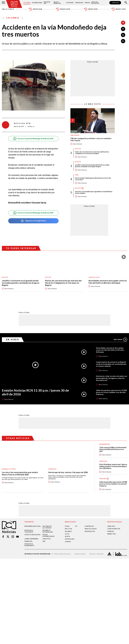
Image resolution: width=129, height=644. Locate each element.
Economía (70, 3)
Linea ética (46, 539)
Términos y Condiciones (96, 554)
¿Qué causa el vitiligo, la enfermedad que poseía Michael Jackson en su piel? (113, 449)
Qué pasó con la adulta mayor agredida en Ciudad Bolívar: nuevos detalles (94, 192)
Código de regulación (32, 535)
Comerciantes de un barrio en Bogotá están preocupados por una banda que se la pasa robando (111, 364)
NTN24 (67, 526)
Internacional (37, 3)
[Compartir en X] (123, 35)
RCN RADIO (68, 531)
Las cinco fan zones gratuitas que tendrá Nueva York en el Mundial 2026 (20, 473)
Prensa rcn (28, 541)
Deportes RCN (47, 3)
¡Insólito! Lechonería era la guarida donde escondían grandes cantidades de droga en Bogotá (92, 166)
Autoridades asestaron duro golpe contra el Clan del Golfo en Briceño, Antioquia (108, 282)
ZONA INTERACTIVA (114, 529)
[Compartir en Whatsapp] (123, 41)
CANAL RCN (115, 3)
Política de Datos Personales (62, 554)
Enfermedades (104, 444)
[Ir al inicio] (14, 4)
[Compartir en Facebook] (123, 29)
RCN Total (69, 529)
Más (120, 340)
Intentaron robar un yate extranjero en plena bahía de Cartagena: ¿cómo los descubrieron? (112, 378)
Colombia (27, 3)
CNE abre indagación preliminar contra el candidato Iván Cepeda (91, 139)
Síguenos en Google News (33, 221)
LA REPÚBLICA (89, 526)
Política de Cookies (80, 554)
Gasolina (103, 479)
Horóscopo (52, 469)
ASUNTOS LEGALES (91, 529)
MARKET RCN (111, 534)
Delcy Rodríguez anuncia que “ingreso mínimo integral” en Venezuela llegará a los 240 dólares (113, 466)
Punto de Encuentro (95, 3)
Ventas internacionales (48, 536)
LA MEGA (68, 542)
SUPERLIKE (111, 531)
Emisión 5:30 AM (35, 9)
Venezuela (103, 461)
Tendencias (79, 3)
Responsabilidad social (33, 526)
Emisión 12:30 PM (63, 9)
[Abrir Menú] (3, 3)
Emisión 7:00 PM (91, 9)
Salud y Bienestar (57, 3)
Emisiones (8, 9)
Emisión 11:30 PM (119, 9)
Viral (77, 175)
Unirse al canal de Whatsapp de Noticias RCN (33, 139)
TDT (76, 526)
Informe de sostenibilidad (48, 531)
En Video (13, 340)
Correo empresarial (31, 539)
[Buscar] (126, 3)
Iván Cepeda (75, 135)
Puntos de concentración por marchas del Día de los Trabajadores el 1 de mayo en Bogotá (92, 153)
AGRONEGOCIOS (90, 531)
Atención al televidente (29, 531)
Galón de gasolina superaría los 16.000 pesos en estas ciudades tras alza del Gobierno (111, 392)
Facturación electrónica (47, 527)
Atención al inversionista (29, 545)
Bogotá (78, 149)
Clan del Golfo (94, 277)
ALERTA (67, 536)
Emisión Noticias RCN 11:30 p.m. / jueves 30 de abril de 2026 (35, 392)
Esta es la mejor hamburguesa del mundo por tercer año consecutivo (93, 179)
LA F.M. (67, 534)
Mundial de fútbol (9, 469)
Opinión (87, 3)
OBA (44, 541)
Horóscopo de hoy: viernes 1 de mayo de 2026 (68, 472)
